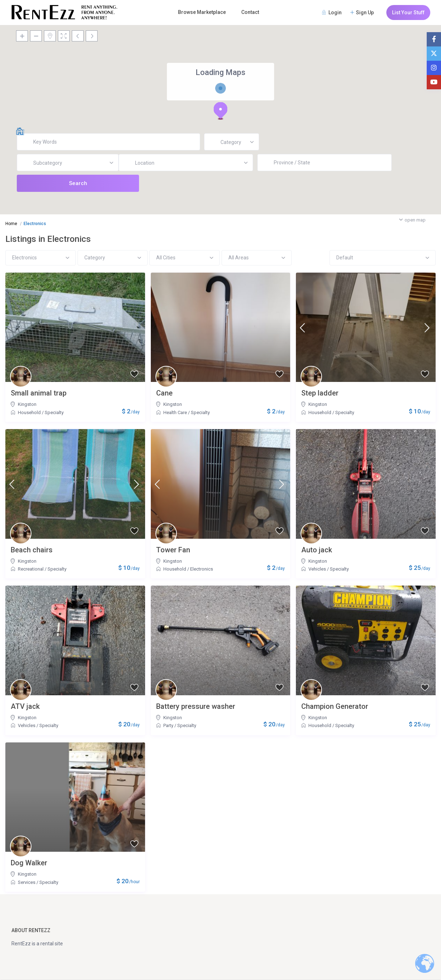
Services (27, 882)
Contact (250, 12)
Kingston (27, 404)
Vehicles (317, 569)
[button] (220, 111)
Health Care (175, 412)
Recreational (31, 569)
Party (168, 725)
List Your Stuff (408, 13)
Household (29, 412)
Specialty (54, 412)
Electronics (202, 569)
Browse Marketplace (202, 12)
